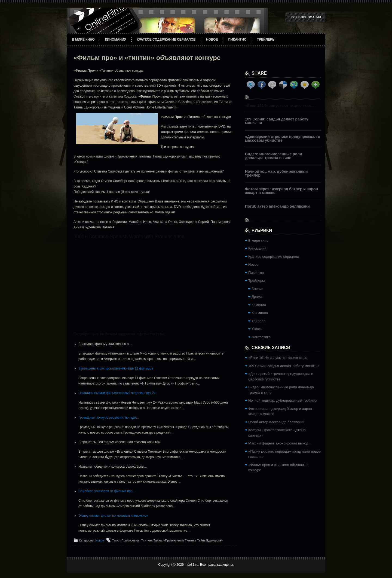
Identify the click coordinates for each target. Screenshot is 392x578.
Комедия (259, 305)
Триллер (258, 321)
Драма (257, 297)
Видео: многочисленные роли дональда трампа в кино (274, 156)
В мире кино (83, 40)
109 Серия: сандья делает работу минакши (277, 121)
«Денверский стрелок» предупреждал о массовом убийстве (283, 138)
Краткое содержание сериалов (166, 40)
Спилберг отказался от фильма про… (107, 491)
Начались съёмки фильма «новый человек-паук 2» (117, 393)
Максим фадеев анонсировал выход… (280, 443)
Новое (212, 40)
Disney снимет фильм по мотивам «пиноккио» (113, 516)
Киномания (116, 40)
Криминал (260, 313)
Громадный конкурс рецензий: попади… (109, 417)
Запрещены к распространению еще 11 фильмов (116, 368)
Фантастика (261, 337)
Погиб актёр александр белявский (277, 206)
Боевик (257, 289)
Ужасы (257, 329)
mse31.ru (191, 565)
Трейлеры (266, 40)
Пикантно (237, 40)
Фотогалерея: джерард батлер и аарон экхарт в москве (281, 191)
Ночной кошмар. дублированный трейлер (276, 173)
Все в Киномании (306, 17)
